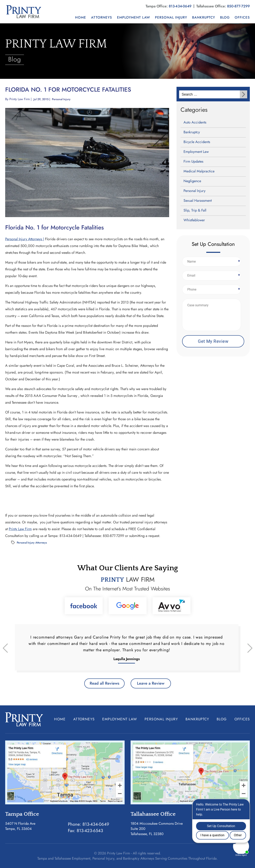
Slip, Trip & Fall (195, 210)
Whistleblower (194, 220)
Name (239, 261)
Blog (225, 17)
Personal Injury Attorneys (32, 543)
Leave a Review (151, 683)
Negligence (192, 181)
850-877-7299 (238, 6)
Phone (239, 289)
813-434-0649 (180, 6)
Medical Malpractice (199, 171)
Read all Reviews (104, 683)
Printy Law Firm (20, 99)
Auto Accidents (195, 122)
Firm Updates (193, 161)
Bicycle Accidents (197, 142)
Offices (242, 17)
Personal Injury (171, 17)
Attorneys (102, 17)
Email (239, 275)
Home (81, 17)
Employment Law (133, 17)
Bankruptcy (204, 17)
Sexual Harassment (198, 201)
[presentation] (5, 648)
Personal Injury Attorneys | (25, 239)
